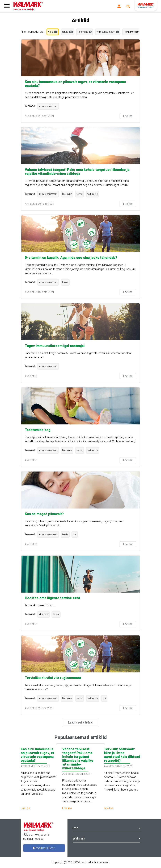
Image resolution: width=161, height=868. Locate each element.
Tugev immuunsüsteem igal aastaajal (55, 346)
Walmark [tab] (107, 838)
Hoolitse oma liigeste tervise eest (52, 598)
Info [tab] (107, 828)
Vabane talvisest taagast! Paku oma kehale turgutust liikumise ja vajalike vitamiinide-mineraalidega (77, 172)
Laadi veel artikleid (80, 722)
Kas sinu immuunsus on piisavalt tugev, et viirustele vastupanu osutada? (75, 84)
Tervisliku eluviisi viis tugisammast (53, 678)
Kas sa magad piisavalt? (44, 514)
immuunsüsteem (108, 32)
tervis (68, 32)
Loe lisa (128, 116)
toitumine (85, 32)
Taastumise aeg (38, 430)
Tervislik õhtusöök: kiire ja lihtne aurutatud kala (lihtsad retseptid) (122, 755)
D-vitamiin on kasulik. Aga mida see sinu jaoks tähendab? (71, 258)
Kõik (53, 32)
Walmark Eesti (44, 848)
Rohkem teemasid (134, 32)
